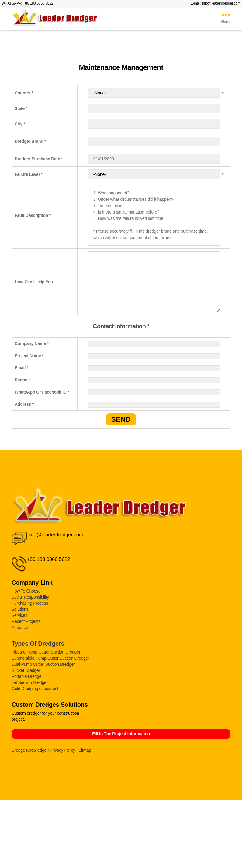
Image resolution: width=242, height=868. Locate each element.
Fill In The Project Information (121, 734)
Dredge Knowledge (29, 750)
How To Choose (26, 591)
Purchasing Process (30, 603)
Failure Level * (28, 174)
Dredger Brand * (30, 141)
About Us (20, 627)
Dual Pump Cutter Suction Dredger (43, 664)
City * (20, 124)
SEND (121, 419)
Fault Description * (33, 215)
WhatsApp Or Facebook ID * (42, 392)
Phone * (22, 380)
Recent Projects (26, 621)
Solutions (20, 609)
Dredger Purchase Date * (39, 159)
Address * (24, 404)
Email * (21, 368)
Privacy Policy (63, 750)
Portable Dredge (26, 676)
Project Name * (29, 356)
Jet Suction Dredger (30, 682)
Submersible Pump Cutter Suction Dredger (50, 658)
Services (19, 615)
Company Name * (32, 343)
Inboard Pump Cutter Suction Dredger (46, 652)
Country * (24, 93)
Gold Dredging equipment (35, 689)
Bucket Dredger (26, 670)
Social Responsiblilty (30, 597)
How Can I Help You (34, 282)
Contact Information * (121, 326)
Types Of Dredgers (38, 644)
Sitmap (85, 750)
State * (21, 108)
